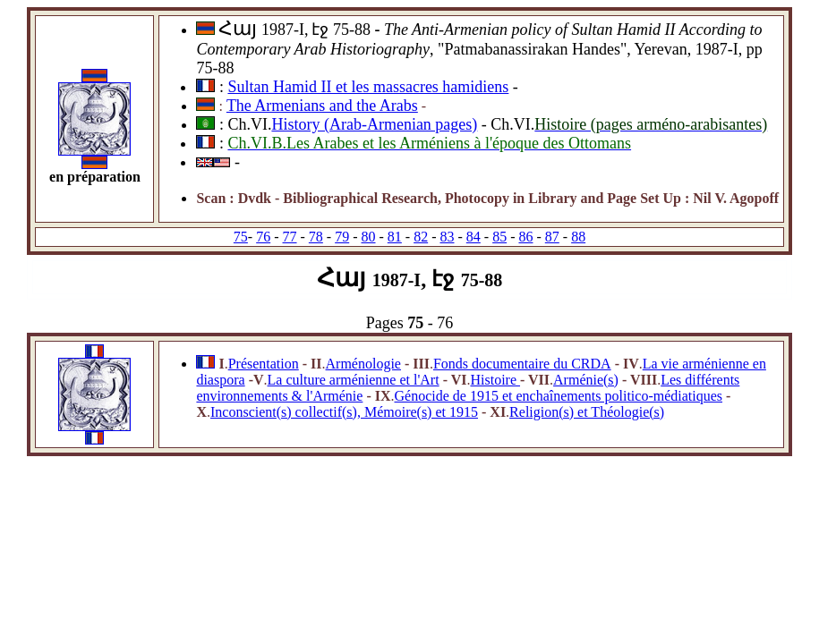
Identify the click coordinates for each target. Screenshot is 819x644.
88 (578, 237)
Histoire (495, 380)
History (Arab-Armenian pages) (374, 124)
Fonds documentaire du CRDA (522, 364)
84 (473, 237)
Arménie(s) (586, 380)
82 (421, 237)
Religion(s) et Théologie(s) (587, 412)
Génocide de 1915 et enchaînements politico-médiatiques (558, 396)
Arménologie (363, 364)
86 (525, 237)
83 (447, 237)
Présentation (264, 364)
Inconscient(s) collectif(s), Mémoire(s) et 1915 (344, 412)
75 (241, 237)
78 (316, 237)
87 (552, 237)
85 (499, 237)
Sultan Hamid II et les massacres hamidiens (368, 87)
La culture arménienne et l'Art (354, 380)
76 (263, 237)
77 (290, 237)
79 (342, 237)
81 (395, 237)
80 (369, 237)
